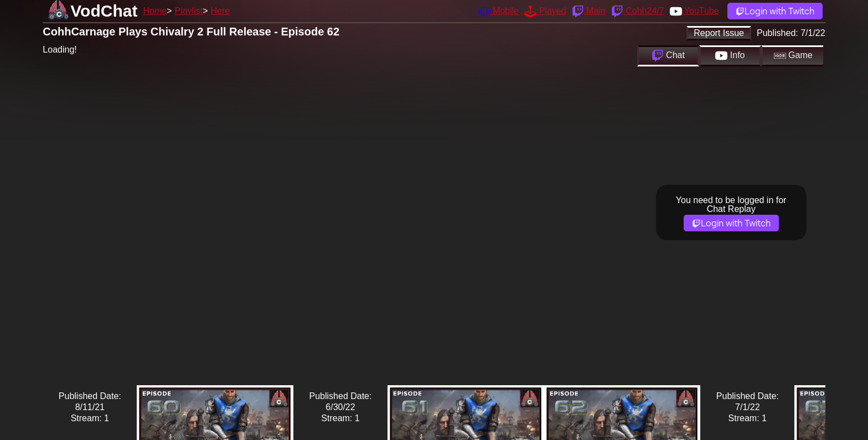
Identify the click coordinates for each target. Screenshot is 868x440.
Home (155, 11)
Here (221, 11)
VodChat (104, 11)
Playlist (188, 11)
